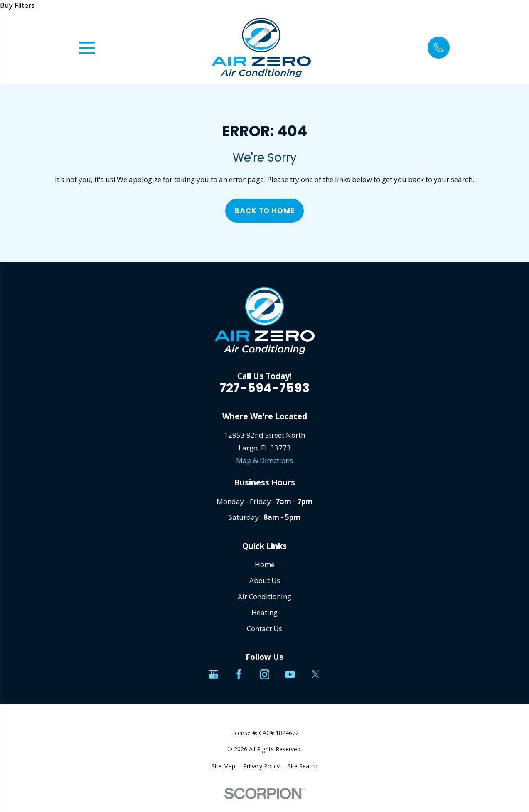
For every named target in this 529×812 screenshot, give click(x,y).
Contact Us (264, 629)
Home (265, 565)
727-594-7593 (264, 388)
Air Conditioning (264, 597)
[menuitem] (223, 766)
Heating (264, 612)
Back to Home (264, 211)
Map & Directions (264, 460)
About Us (265, 580)
